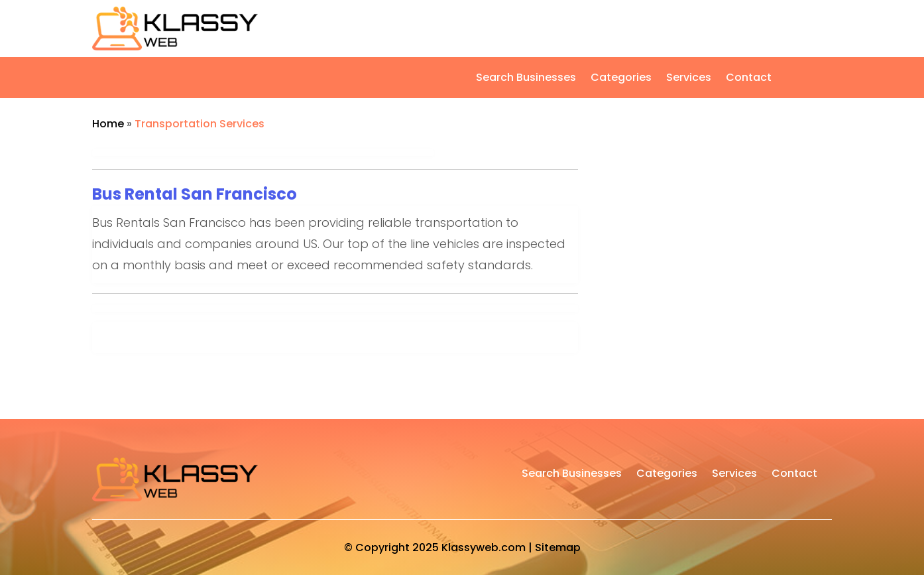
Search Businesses (526, 79)
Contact (749, 79)
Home (108, 124)
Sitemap (558, 547)
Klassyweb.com (484, 547)
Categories (621, 79)
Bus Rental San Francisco (195, 194)
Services (689, 79)
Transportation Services (200, 124)
